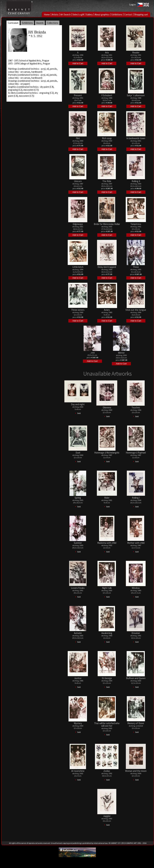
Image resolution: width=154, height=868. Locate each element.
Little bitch (78, 267)
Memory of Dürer (136, 723)
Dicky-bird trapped (107, 267)
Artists (55, 14)
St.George (107, 678)
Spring (78, 498)
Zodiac (107, 771)
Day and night (78, 404)
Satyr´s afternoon (136, 95)
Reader (136, 52)
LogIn (132, 4)
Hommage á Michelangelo (107, 453)
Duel (78, 453)
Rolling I (136, 498)
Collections (53, 23)
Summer (78, 543)
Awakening (107, 633)
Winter (121, 353)
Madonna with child (107, 543)
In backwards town (136, 138)
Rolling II (136, 181)
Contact (128, 14)
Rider (107, 498)
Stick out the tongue (136, 310)
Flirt (78, 138)
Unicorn (78, 181)
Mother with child (136, 543)
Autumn (78, 633)
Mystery (78, 723)
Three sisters (78, 310)
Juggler (107, 816)
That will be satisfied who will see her (107, 725)
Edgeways (78, 224)
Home (47, 14)
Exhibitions (117, 14)
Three (136, 267)
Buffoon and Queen (136, 678)
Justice (78, 678)
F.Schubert (107, 95)
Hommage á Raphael (136, 453)
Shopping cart (141, 14)
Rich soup (107, 138)
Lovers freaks (78, 588)
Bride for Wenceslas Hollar (107, 224)
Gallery (89, 14)
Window (136, 588)
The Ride (107, 181)
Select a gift (78, 14)
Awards (40, 23)
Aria (107, 52)
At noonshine (78, 771)
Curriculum (13, 23)
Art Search (66, 14)
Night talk (107, 588)
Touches (136, 407)
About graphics (102, 14)
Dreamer (136, 633)
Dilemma (107, 407)
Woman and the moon (136, 771)
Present (78, 95)
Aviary (107, 310)
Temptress (136, 224)
